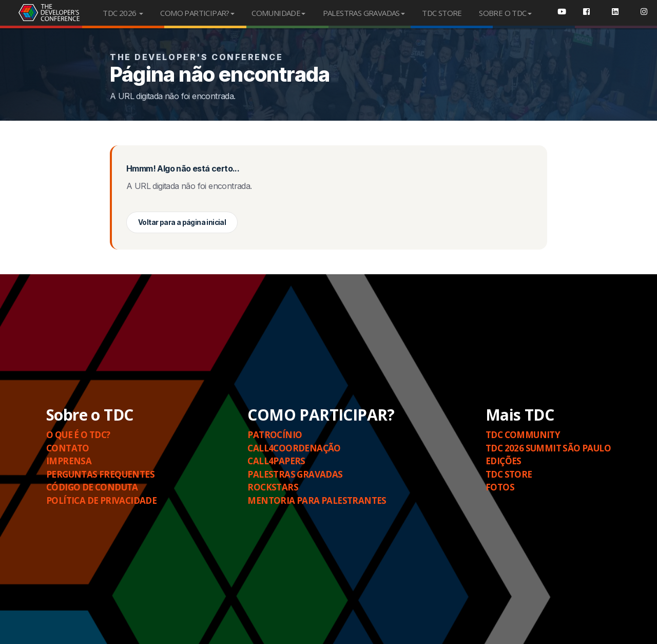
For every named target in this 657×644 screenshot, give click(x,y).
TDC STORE (509, 474)
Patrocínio (275, 435)
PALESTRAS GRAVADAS (364, 13)
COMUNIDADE (278, 13)
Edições (504, 461)
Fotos (500, 487)
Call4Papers (276, 461)
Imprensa (69, 461)
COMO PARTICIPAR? (197, 13)
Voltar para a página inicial (182, 222)
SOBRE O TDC (505, 13)
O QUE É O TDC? (78, 435)
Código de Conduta (92, 487)
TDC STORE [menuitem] (442, 13)
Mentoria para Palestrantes (317, 500)
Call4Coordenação (294, 448)
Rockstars (273, 487)
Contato (68, 448)
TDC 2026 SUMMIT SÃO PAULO (548, 448)
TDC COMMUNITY (523, 435)
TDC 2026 (123, 13)
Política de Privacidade (101, 500)
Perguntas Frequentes (100, 474)
